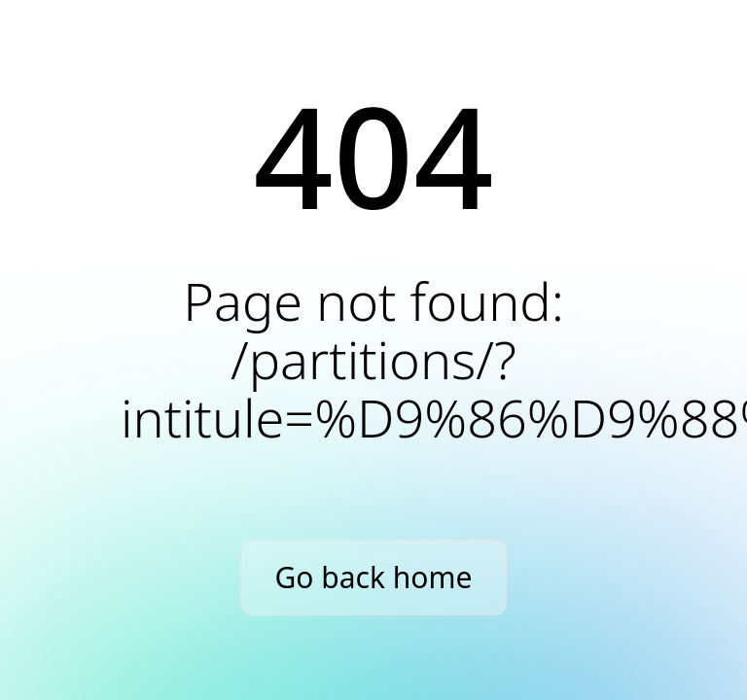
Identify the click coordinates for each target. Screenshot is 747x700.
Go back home (374, 577)
